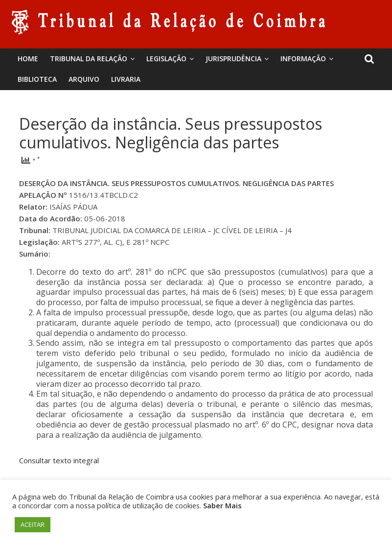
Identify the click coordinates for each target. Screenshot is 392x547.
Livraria (126, 79)
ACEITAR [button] (33, 524)
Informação (303, 59)
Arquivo (84, 79)
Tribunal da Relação (89, 59)
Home (28, 59)
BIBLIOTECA (37, 79)
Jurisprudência (233, 59)
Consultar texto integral (59, 460)
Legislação (166, 59)
